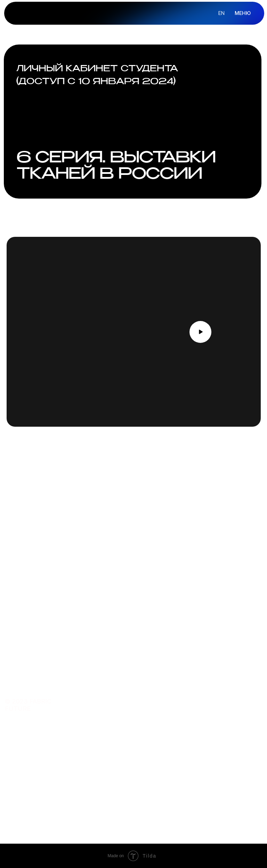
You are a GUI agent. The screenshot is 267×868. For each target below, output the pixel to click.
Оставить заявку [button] (38, 602)
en (221, 13)
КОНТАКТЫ (179, 712)
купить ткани (128, 712)
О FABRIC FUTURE (186, 686)
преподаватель (130, 699)
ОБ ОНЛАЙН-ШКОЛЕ (189, 699)
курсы (118, 686)
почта (118, 766)
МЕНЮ (243, 13)
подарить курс (130, 725)
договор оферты (188, 778)
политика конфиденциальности (209, 766)
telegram (122, 778)
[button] (201, 332)
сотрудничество (133, 791)
